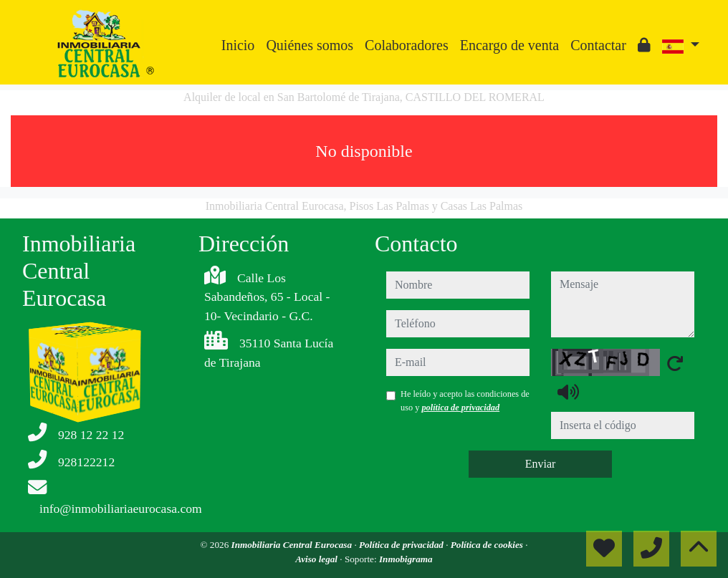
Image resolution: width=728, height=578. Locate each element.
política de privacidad (460, 408)
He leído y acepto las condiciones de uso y (465, 400)
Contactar (598, 45)
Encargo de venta (509, 45)
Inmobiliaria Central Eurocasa (293, 545)
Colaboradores (407, 45)
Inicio (238, 45)
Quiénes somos (310, 45)
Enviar (541, 464)
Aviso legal (317, 559)
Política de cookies (488, 545)
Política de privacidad (402, 545)
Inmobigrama (406, 559)
